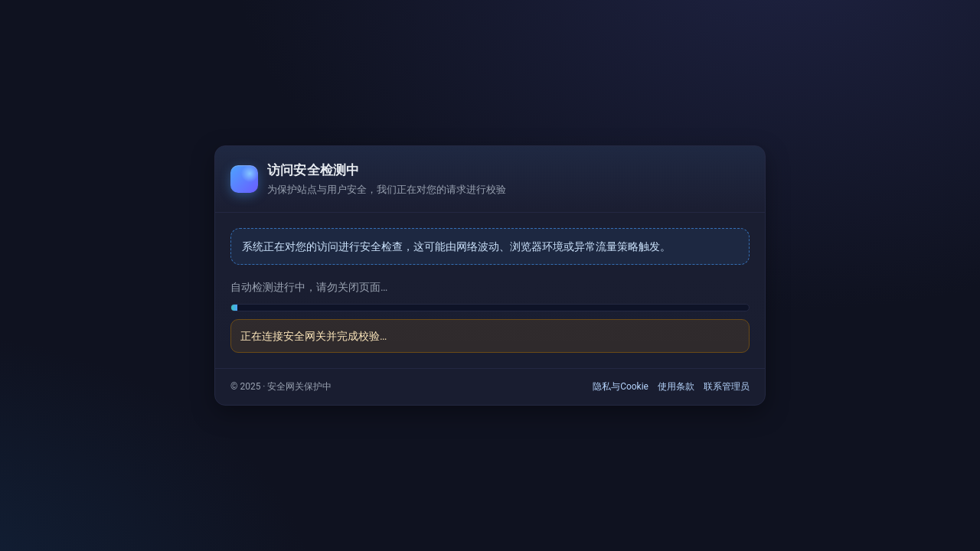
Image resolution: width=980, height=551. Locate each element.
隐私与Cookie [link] (621, 386)
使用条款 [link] (676, 386)
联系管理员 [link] (727, 386)
